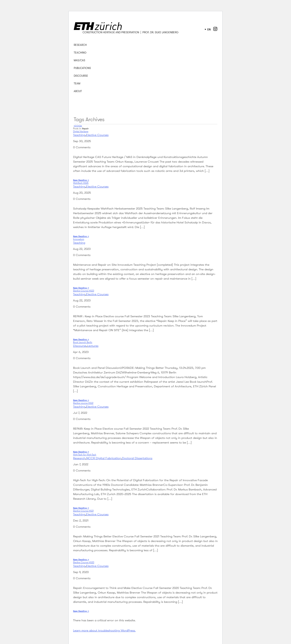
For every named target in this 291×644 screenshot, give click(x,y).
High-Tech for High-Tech (85, 455)
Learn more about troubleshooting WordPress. (104, 630)
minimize (78, 126)
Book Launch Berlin (83, 342)
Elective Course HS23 (84, 291)
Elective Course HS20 (84, 562)
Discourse (81, 76)
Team (77, 83)
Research (80, 45)
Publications (82, 68)
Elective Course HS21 (83, 511)
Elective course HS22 (83, 403)
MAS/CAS (79, 60)
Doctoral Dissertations (137, 458)
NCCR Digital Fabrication (104, 458)
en (209, 29)
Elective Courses (97, 135)
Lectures (93, 346)
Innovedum (79, 239)
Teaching (80, 53)
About (78, 91)
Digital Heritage (81, 131)
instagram (215, 29)
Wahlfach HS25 (81, 183)
